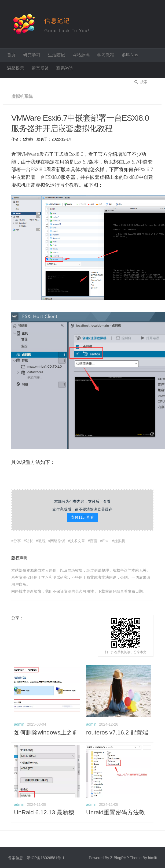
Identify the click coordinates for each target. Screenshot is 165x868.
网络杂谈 (58, 540)
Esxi (106, 540)
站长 (30, 540)
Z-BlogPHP (119, 857)
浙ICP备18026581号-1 (46, 857)
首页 (11, 55)
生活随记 (56, 55)
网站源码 (81, 55)
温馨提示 (16, 68)
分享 (17, 540)
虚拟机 (120, 540)
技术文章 (78, 540)
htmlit (153, 857)
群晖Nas (130, 55)
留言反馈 (40, 68)
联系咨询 (65, 68)
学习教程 (106, 55)
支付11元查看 (82, 516)
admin (19, 723)
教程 (42, 540)
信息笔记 (57, 21)
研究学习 (32, 55)
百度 (94, 540)
